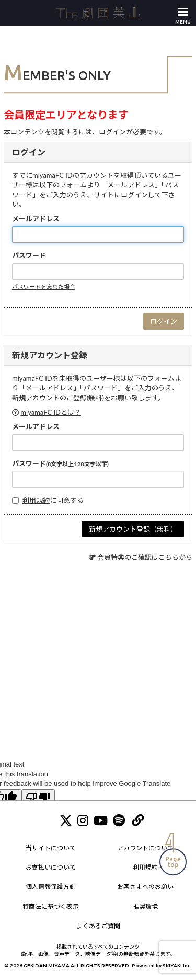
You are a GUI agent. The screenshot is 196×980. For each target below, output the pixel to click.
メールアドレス (36, 219)
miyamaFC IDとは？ (51, 412)
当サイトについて (51, 848)
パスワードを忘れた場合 (44, 286)
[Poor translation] (38, 798)
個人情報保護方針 (51, 887)
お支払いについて (51, 867)
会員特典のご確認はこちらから (145, 557)
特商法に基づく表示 (51, 906)
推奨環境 (145, 906)
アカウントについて (145, 848)
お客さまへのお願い (145, 887)
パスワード (29, 255)
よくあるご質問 (98, 926)
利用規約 (36, 500)
